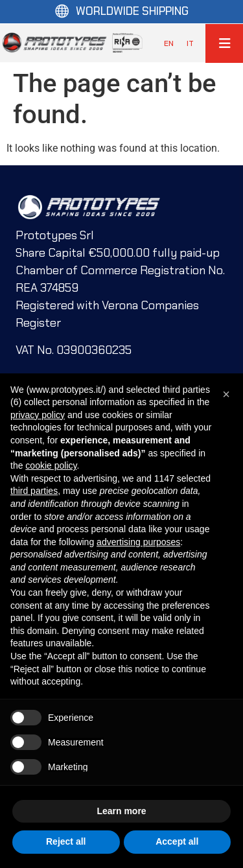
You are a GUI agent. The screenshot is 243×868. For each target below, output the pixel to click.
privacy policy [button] (38, 415)
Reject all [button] (66, 841)
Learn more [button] (121, 811)
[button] (226, 394)
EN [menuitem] (169, 43)
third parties (34, 491)
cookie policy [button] (51, 465)
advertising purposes (138, 542)
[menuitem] (169, 43)
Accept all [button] (177, 841)
